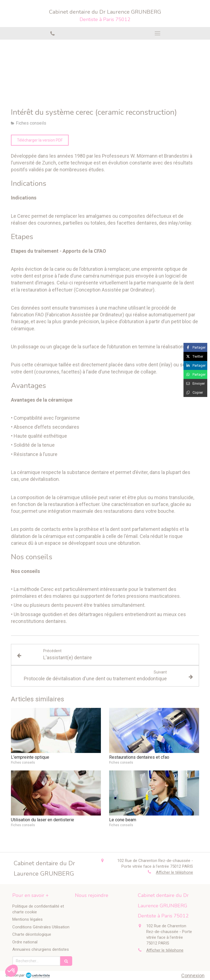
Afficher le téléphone (174, 872)
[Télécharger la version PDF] (40, 140)
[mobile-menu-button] (157, 33)
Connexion (193, 975)
